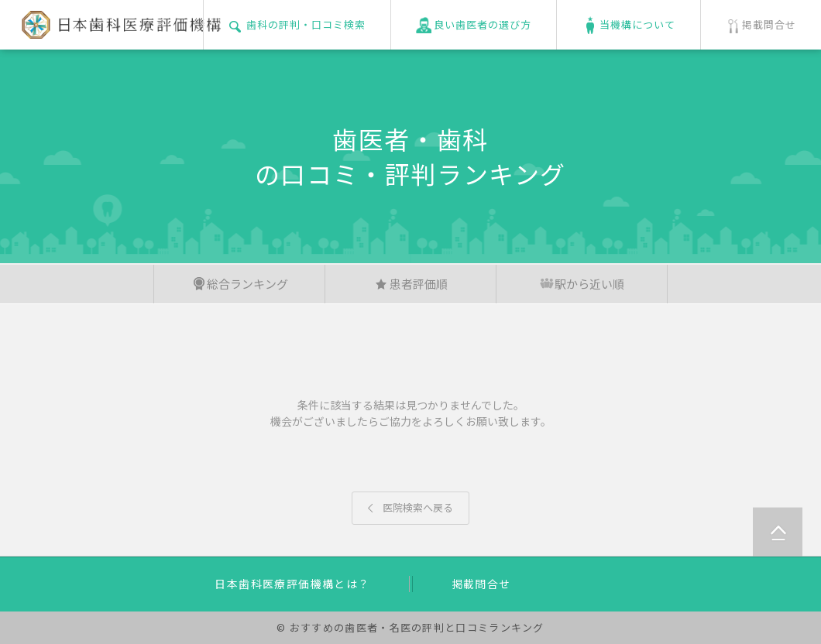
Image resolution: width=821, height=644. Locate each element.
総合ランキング (240, 284)
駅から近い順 (582, 284)
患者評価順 (411, 284)
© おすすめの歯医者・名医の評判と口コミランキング (410, 627)
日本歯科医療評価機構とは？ (292, 584)
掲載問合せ (481, 584)
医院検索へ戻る (410, 507)
